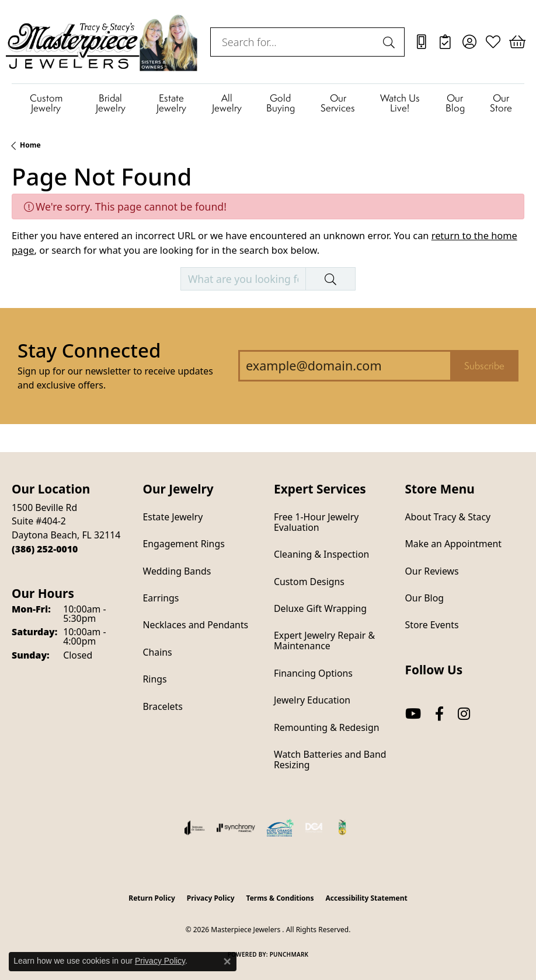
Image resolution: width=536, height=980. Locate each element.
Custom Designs (309, 582)
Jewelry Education (312, 700)
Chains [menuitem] (158, 652)
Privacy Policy (211, 898)
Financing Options (313, 673)
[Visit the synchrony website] (236, 828)
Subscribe (484, 366)
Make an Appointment (453, 544)
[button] (469, 42)
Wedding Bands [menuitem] (177, 571)
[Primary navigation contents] (268, 103)
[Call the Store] (45, 549)
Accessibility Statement (366, 898)
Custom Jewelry (46, 103)
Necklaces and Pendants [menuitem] (196, 625)
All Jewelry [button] (227, 103)
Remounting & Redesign (326, 727)
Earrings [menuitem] (161, 598)
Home (30, 145)
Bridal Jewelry (111, 103)
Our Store (501, 103)
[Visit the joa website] (195, 828)
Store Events (432, 625)
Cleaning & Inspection (321, 554)
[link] (421, 42)
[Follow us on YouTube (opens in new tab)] (413, 714)
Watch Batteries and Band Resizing (330, 759)
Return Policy (152, 898)
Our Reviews (432, 571)
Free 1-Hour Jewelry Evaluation (316, 522)
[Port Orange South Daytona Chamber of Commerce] (280, 828)
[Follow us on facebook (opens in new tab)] (439, 714)
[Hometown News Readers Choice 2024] (343, 828)
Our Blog (455, 103)
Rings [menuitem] (155, 679)
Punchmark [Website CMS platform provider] (289, 954)
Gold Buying (281, 103)
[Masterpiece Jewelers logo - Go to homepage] (102, 42)
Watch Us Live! (400, 103)
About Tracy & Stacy (448, 517)
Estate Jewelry (171, 103)
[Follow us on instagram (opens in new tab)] (464, 714)
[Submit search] (391, 42)
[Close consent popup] (227, 961)
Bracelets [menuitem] (163, 706)
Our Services (338, 103)
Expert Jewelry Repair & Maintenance (324, 640)
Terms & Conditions (280, 898)
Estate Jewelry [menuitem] (173, 517)
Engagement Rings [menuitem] (184, 544)
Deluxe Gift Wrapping (320, 608)
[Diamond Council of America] (314, 828)
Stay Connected (89, 350)
